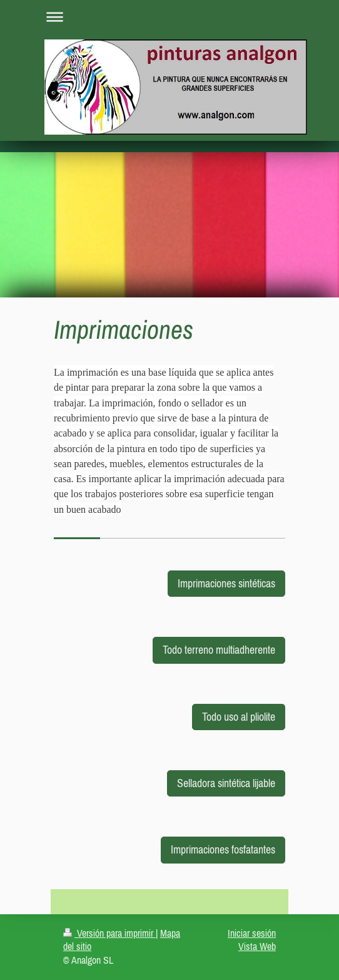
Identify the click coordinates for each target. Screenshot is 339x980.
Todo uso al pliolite (239, 717)
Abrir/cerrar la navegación (169, 17)
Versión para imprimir (109, 933)
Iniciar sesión (252, 933)
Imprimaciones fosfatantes (223, 849)
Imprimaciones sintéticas (226, 583)
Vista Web (257, 946)
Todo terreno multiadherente (219, 650)
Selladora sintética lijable (226, 783)
